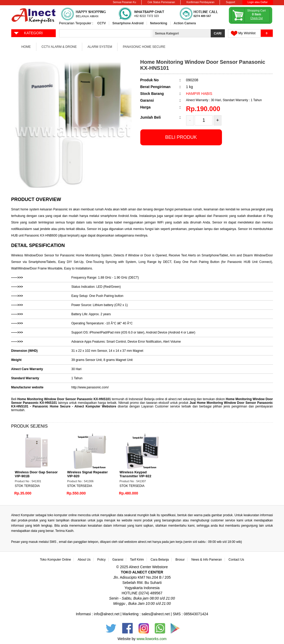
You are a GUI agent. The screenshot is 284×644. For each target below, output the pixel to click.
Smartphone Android (128, 23)
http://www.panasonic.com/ (90, 387)
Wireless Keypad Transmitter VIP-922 (135, 474)
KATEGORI (28, 33)
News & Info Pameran (207, 560)
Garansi (118, 560)
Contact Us (236, 560)
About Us (84, 560)
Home (26, 47)
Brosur (180, 560)
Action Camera (185, 23)
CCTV (102, 23)
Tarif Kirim (137, 560)
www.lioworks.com (152, 639)
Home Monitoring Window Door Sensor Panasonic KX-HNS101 (64, 399)
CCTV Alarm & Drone (59, 47)
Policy (102, 560)
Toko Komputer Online (56, 560)
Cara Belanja (160, 560)
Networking (158, 23)
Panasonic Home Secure (144, 47)
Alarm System (100, 47)
